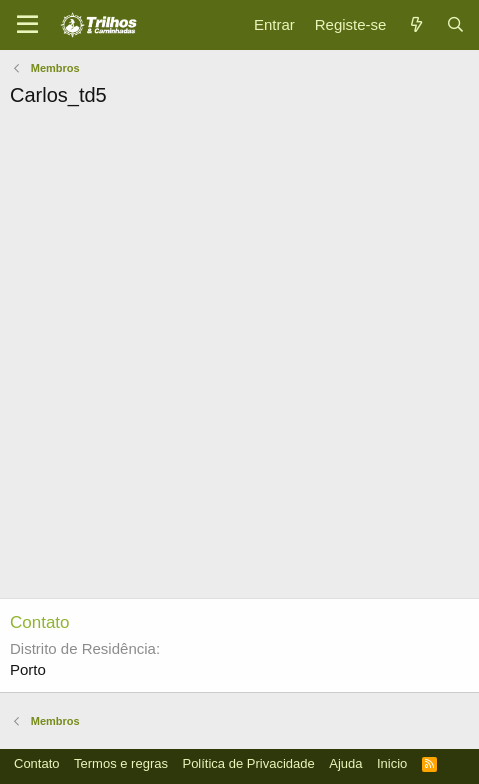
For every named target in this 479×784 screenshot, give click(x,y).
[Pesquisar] (455, 24)
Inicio (392, 763)
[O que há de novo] (415, 24)
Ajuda (345, 763)
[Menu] (27, 25)
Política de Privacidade (248, 763)
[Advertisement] (239, 358)
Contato (37, 763)
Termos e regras (121, 763)
